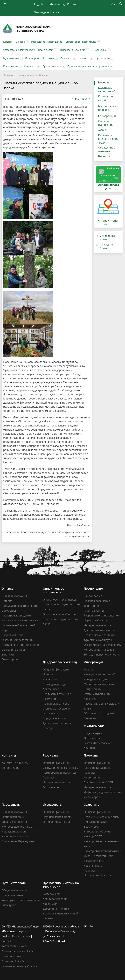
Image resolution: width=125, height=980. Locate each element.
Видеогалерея (93, 733)
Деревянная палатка (56, 909)
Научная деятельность (57, 817)
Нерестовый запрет (96, 620)
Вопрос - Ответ (11, 768)
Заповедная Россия (47, 12)
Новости (44, 75)
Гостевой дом (51, 894)
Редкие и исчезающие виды (101, 817)
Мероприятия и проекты (108, 108)
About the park (21, 936)
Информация (99, 50)
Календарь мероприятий (107, 89)
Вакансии (104, 156)
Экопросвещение (13, 817)
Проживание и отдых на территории (88, 66)
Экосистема (91, 827)
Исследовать (10, 66)
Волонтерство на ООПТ (99, 782)
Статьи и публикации (106, 123)
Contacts (7, 941)
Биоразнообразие (95, 822)
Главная (8, 42)
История (7, 601)
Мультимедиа (11, 58)
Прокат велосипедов (56, 704)
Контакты (49, 58)
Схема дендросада (55, 684)
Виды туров (9, 905)
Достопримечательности (100, 630)
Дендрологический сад (72, 50)
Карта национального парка (20, 620)
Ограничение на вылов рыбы (103, 645)
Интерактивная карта (97, 625)
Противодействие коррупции (20, 645)
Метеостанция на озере (99, 650)
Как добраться (93, 596)
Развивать (66, 58)
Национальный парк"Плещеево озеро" (26, 29)
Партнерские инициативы (59, 773)
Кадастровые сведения (16, 615)
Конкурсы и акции (105, 98)
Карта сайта (9, 946)
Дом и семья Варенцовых (18, 841)
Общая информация (15, 596)
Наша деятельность (14, 831)
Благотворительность (98, 768)
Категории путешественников (21, 900)
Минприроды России (63, 4)
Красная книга (93, 866)
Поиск (23, 946)
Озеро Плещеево (13, 635)
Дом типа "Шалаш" (55, 899)
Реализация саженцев (57, 694)
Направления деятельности (19, 606)
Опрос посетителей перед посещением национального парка (61, 604)
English (39, 4)
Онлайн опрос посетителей (81, 42)
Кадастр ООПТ (93, 836)
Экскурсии (49, 699)
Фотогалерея (51, 713)
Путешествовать (52, 66)
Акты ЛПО (104, 130)
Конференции (107, 116)
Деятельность (52, 689)
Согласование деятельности (19, 50)
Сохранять (30, 66)
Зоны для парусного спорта (101, 655)
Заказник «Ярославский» (17, 640)
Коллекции (50, 679)
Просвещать (103, 58)
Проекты (48, 777)
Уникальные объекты (97, 831)
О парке (20, 42)
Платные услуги (94, 611)
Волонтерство (10, 659)
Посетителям (46, 50)
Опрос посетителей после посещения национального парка (60, 619)
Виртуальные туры (55, 718)
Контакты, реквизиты (15, 763)
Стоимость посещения (57, 709)
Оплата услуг (33, 58)
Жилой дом (50, 904)
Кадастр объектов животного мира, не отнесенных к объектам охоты (102, 856)
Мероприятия (93, 777)
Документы (9, 611)
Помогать (84, 58)
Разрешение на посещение (47, 42)
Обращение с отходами (107, 149)
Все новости (81, 99)
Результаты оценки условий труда (108, 139)
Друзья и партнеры (14, 650)
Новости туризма (13, 895)
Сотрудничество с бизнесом (61, 768)
